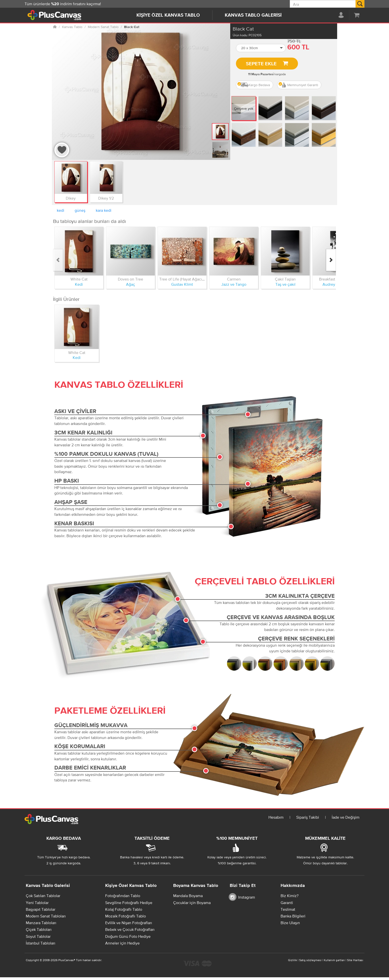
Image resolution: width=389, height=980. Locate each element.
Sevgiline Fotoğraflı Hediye (129, 903)
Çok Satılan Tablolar (43, 896)
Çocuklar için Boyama (192, 903)
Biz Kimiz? (290, 896)
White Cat (79, 279)
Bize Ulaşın (290, 923)
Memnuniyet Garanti (298, 85)
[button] (261, 48)
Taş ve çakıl (285, 284)
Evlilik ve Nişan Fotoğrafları (129, 923)
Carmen (234, 279)
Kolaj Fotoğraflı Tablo (124, 909)
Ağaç (130, 284)
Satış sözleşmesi (310, 960)
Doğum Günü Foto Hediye (128, 936)
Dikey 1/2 (106, 198)
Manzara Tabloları (41, 923)
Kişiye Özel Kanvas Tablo (168, 15)
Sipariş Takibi (308, 817)
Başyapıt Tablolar (41, 909)
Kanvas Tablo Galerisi (253, 15)
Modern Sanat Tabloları (46, 916)
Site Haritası (355, 960)
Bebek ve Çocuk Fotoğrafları (130, 929)
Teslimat (288, 909)
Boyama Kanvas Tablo (196, 886)
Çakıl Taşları (285, 279)
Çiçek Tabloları (39, 929)
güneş (80, 210)
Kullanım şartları (334, 960)
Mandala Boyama (188, 896)
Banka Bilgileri (293, 916)
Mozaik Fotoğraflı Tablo (126, 916)
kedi (61, 210)
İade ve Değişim (346, 817)
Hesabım (276, 817)
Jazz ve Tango (234, 284)
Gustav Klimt (182, 284)
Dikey (71, 198)
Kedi (79, 284)
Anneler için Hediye (122, 943)
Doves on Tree (130, 279)
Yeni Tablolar (37, 903)
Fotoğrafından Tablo (123, 896)
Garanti (287, 903)
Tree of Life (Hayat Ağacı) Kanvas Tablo (193, 279)
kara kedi (104, 210)
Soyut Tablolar (38, 936)
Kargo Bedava (254, 85)
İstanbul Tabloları (41, 943)
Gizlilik (292, 960)
